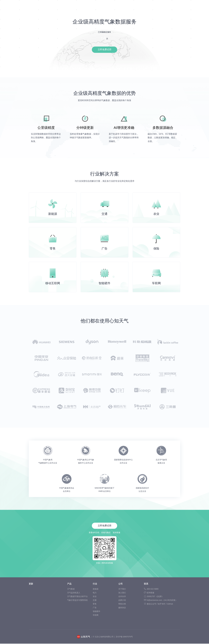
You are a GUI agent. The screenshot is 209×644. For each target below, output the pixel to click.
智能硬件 (97, 612)
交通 (95, 601)
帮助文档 (122, 604)
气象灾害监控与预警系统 (77, 601)
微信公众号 (151, 604)
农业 (95, 597)
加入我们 (122, 593)
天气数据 (71, 589)
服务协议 (122, 608)
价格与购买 (106, 533)
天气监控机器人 (74, 593)
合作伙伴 (122, 597)
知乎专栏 (162, 604)
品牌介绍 (122, 601)
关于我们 (122, 589)
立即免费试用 (104, 50)
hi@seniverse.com (162, 601)
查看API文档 (94, 533)
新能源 (96, 589)
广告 (95, 608)
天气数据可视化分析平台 (77, 597)
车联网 (96, 615)
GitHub (170, 604)
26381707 (155, 597)
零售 (95, 604)
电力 (95, 593)
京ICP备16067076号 (124, 637)
